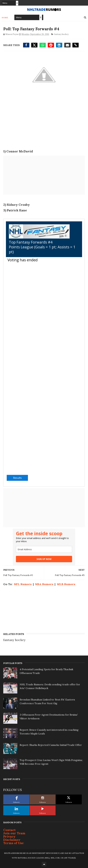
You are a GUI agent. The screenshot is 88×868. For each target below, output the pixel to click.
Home (5, 18)
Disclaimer (12, 840)
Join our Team (14, 833)
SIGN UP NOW (44, 559)
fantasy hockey (61, 34)
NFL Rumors (23, 584)
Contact (9, 830)
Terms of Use (13, 843)
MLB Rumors (66, 584)
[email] (44, 549)
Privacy (9, 836)
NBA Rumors (44, 584)
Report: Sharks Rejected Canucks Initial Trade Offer (51, 745)
